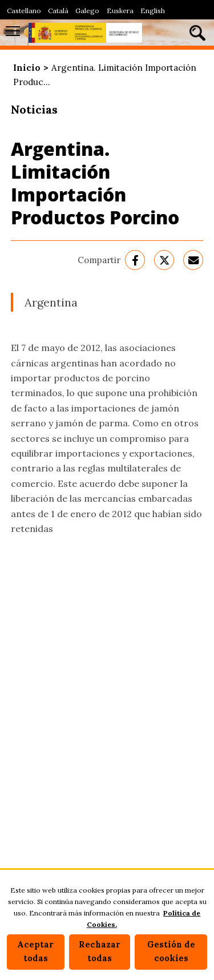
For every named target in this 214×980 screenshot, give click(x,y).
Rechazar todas (100, 951)
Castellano (24, 11)
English (153, 11)
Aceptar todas (35, 951)
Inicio (27, 68)
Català (58, 11)
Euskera (120, 11)
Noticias (34, 109)
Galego (87, 11)
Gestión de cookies (171, 951)
